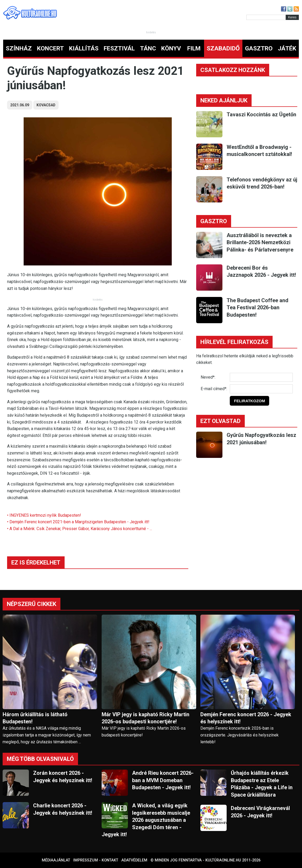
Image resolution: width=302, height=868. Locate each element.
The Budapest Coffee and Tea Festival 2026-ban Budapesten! (257, 308)
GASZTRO (259, 48)
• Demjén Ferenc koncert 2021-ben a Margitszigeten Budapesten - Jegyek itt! (78, 522)
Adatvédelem (134, 860)
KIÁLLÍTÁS (84, 48)
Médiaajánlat (56, 860)
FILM (194, 48)
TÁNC (148, 48)
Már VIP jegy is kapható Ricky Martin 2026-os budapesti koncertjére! (145, 718)
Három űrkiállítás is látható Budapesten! (35, 718)
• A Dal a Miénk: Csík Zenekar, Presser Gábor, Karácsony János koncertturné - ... (80, 529)
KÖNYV (171, 48)
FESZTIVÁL (119, 48)
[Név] (261, 377)
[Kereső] (266, 17)
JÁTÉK (287, 48)
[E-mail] (261, 389)
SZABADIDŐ (223, 48)
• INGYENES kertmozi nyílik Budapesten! (44, 515)
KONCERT (50, 48)
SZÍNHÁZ (19, 48)
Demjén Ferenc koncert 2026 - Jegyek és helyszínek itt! (246, 718)
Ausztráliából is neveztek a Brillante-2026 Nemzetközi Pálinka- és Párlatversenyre (260, 242)
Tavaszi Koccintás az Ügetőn (261, 114)
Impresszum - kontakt (96, 860)
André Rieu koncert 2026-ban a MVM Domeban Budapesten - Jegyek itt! (163, 780)
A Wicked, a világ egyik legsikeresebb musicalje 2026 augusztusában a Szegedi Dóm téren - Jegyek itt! (146, 820)
